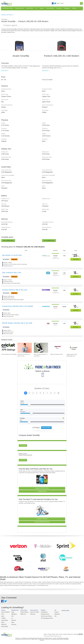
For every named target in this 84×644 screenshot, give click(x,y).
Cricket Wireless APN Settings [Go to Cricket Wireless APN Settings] (9, 354)
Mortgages (67, 8)
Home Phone (30, 8)
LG (12, 618)
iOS (53, 616)
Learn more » (5, 71)
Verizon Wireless (5, 612)
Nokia (12, 622)
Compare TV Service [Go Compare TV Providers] (42, 519)
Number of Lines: (42, 388)
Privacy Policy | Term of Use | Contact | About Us (60, 634)
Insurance (59, 8)
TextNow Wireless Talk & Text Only (15, 290)
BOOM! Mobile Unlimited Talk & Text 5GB (17, 323)
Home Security (50, 8)
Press (62, 3)
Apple (12, 612)
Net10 (3, 622)
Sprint (3, 616)
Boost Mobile (4, 626)
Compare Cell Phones (7, 15)
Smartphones (43, 612)
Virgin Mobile (4, 620)
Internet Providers (34, 612)
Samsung (13, 624)
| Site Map (76, 634)
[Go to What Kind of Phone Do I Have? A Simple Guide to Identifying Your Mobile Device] (25, 348)
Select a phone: (43, 371)
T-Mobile (3, 618)
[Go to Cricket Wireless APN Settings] (8, 348)
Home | (45, 634)
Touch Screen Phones (45, 616)
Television (32, 614)
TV (37, 8)
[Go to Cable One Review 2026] (57, 348)
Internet (42, 8)
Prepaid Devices (43, 614)
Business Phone (20, 8)
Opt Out (81, 634)
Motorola (13, 620)
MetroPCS (4, 624)
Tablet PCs (23, 614)
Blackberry (55, 614)
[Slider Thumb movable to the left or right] (29, 405)
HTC (12, 616)
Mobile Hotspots (24, 612)
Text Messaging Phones (45, 618)
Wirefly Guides (63, 610)
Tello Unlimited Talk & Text (12, 273)
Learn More (23, 445)
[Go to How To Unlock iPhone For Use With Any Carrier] (41, 348)
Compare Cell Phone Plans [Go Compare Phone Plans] (42, 488)
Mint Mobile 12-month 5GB (12, 255)
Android (54, 612)
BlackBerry (13, 614)
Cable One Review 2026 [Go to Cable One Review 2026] (56, 354)
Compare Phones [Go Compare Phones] (42, 491)
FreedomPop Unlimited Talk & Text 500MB (17, 306)
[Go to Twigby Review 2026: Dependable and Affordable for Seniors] (74, 348)
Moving (74, 8)
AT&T (3, 614)
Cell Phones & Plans (8, 8)
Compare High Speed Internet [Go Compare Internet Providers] (42, 522)
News (58, 3)
